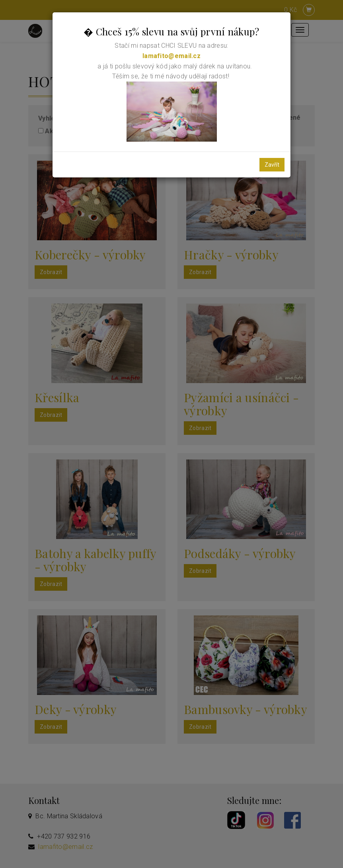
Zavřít (272, 165)
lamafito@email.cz (171, 56)
